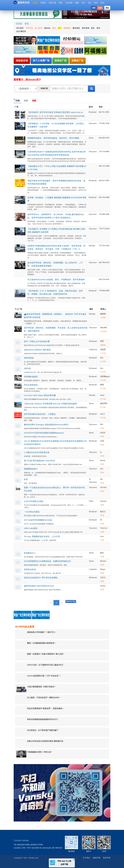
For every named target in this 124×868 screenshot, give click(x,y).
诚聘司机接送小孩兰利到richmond (39, 586)
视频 (77, 3)
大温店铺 (69, 3)
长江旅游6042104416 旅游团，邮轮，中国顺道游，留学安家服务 (56, 279)
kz (101, 452)
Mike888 (104, 328)
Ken (102, 368)
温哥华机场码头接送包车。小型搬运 (40, 414)
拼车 (98, 28)
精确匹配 (44, 88)
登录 (94, 8)
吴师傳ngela (105, 376)
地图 (34, 101)
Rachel (103, 460)
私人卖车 (39, 28)
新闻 (61, 3)
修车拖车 (76, 28)
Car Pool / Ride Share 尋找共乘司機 (40, 395)
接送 (27, 24)
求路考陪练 (29, 358)
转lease (47, 28)
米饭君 (103, 349)
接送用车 (104, 403)
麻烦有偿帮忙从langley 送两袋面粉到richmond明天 (46, 425)
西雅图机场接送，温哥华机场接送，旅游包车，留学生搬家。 (54, 138)
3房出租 (27, 368)
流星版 (43, 3)
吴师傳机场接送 (31, 377)
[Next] (62, 603)
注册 (100, 8)
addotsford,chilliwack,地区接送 (37, 350)
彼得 (102, 385)
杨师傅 (103, 314)
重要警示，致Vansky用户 (27, 80)
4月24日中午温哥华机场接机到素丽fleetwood (44, 433)
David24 (103, 487)
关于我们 (87, 858)
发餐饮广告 (77, 61)
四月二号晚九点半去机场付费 (37, 341)
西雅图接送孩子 (31, 469)
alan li (102, 414)
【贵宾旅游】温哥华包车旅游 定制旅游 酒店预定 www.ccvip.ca (55, 112)
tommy (103, 586)
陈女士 (103, 512)
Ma (101, 479)
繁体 (107, 8)
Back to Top (71, 601)
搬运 (54, 28)
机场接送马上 (30, 553)
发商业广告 (61, 61)
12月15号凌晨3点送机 (34, 501)
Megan (103, 569)
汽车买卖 (29, 28)
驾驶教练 (67, 28)
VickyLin (104, 528)
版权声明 (97, 858)
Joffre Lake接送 (31, 528)
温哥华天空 (21, 2)
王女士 (103, 577)
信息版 (35, 3)
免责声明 (107, 858)
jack (102, 469)
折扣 (102, 3)
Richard (103, 561)
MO (102, 424)
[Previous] (51, 603)
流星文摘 (52, 3)
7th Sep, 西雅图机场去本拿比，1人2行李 (42, 536)
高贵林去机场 (30, 569)
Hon (102, 358)
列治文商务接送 (31, 385)
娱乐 (96, 3)
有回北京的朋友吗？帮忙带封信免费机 (41, 578)
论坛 (90, 3)
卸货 (26, 479)
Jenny (102, 395)
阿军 (102, 341)
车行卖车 (20, 28)
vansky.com (33, 858)
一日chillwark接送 (32, 512)
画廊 (26, 101)
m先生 (103, 433)
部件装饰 (86, 28)
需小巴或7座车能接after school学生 (39, 461)
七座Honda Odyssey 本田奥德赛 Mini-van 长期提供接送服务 (50, 404)
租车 (93, 28)
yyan (102, 536)
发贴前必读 (22, 61)
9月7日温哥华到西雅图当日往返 (38, 520)
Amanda (103, 501)
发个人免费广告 (41, 61)
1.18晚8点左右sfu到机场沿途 (37, 452)
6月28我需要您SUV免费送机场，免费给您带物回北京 (47, 561)
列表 (18, 101)
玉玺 (102, 441)
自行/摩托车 (21, 31)
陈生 (102, 553)
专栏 (83, 3)
